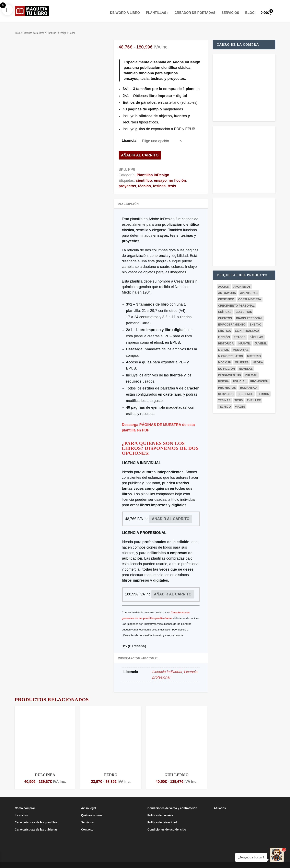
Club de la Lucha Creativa (78, 863)
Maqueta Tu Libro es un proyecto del (38, 863)
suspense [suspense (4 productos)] (245, 388)
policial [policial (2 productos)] (239, 375)
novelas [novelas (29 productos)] (246, 363)
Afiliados (220, 802)
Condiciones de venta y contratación (172, 802)
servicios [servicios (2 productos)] (226, 388)
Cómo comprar (25, 802)
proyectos (127, 180)
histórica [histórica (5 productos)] (226, 337)
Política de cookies (160, 809)
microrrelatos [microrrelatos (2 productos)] (231, 350)
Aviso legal (89, 802)
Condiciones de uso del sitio (167, 824)
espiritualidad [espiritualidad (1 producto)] (247, 325)
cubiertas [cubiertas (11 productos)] (244, 306)
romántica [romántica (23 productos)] (249, 382)
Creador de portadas (195, 7)
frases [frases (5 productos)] (240, 331)
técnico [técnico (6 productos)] (225, 400)
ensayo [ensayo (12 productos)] (256, 318)
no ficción (177, 174)
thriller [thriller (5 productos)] (254, 394)
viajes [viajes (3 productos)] (240, 400)
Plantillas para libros (33, 27)
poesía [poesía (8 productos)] (224, 375)
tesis (172, 180)
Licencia (129, 135)
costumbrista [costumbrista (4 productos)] (250, 293)
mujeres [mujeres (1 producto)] (242, 356)
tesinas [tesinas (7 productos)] (224, 394)
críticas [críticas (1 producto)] (225, 306)
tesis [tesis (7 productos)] (239, 394)
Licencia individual (167, 666)
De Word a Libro (125, 7)
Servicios (230, 7)
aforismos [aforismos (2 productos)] (242, 281)
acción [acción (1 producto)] (224, 281)
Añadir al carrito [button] (171, 513)
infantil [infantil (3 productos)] (244, 337)
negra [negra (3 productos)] (258, 356)
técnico (145, 180)
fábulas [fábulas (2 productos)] (256, 331)
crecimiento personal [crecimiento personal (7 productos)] (236, 299)
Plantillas (156, 7)
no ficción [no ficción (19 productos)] (227, 363)
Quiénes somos (92, 809)
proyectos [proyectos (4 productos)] (227, 382)
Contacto (87, 824)
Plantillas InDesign (56, 27)
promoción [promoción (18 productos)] (259, 375)
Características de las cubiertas (36, 824)
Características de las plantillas (36, 816)
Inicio (18, 27)
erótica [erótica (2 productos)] (225, 325)
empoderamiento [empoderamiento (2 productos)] (232, 318)
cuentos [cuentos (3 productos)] (225, 312)
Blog (250, 7)
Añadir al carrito (140, 149)
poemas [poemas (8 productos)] (251, 369)
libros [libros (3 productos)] (224, 344)
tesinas (159, 180)
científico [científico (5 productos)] (226, 293)
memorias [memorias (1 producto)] (241, 344)
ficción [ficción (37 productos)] (224, 331)
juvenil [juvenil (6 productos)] (261, 337)
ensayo (160, 174)
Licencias (21, 809)
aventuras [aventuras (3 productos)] (249, 287)
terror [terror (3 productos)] (263, 388)
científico (144, 174)
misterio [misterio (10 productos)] (254, 350)
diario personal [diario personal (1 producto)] (249, 312)
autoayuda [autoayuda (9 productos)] (227, 287)
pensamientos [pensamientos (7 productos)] (230, 369)
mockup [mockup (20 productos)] (224, 356)
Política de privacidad (162, 816)
